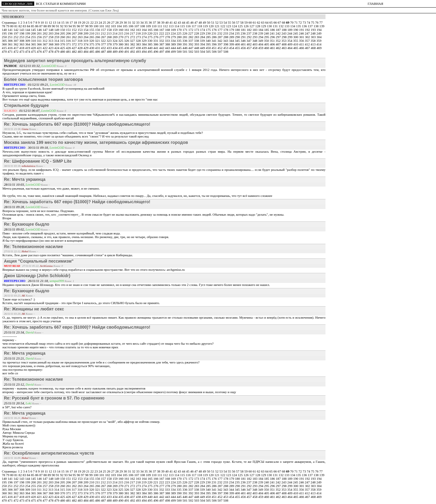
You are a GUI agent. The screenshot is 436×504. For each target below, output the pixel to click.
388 (168, 44)
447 (191, 48)
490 (121, 51)
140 (5, 30)
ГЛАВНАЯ (375, 4)
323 (109, 41)
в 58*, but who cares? (17, 407)
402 (250, 44)
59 (246, 22)
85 (33, 26)
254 (28, 37)
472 (17, 51)
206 (69, 33)
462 (279, 48)
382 (133, 44)
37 (155, 22)
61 (255, 22)
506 (215, 51)
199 (28, 33)
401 (244, 44)
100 (96, 26)
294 (261, 37)
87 (41, 26)
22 (92, 22)
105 (126, 26)
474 (28, 51)
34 (142, 22)
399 (232, 44)
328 (139, 41)
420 (34, 48)
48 (201, 22)
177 (220, 30)
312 (45, 41)
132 (281, 26)
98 (87, 26)
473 (22, 51)
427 (75, 48)
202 (46, 33)
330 (150, 41)
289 (232, 37)
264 (86, 37)
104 (120, 26)
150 (63, 30)
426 (69, 48)
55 (230, 22)
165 (150, 30)
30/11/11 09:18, (27, 148)
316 (69, 41)
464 (290, 48)
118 (200, 26)
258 (51, 37)
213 (109, 33)
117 (195, 26)
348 (255, 41)
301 (302, 37)
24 (101, 22)
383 (139, 44)
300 (296, 37)
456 (244, 48)
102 (108, 26)
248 (314, 33)
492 (133, 51)
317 (75, 41)
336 (185, 41)
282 (191, 37)
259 (57, 37)
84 (29, 26)
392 (191, 44)
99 (91, 26)
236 (244, 33)
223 (168, 33)
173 (197, 30)
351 (273, 41)
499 (174, 51)
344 (232, 41)
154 (86, 30)
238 (255, 33)
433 (110, 48)
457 (250, 48)
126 (247, 26)
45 (188, 22)
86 (37, 26)
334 (174, 41)
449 (203, 48)
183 (255, 30)
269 (116, 37)
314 (57, 41)
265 (92, 37)
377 (104, 44)
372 (75, 44)
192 (308, 30)
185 (267, 30)
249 (319, 33)
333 (168, 41)
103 (114, 26)
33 (138, 22)
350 (267, 41)
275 (150, 37)
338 (197, 41)
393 (197, 44)
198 (22, 33)
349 (261, 41)
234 (232, 33)
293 (255, 37)
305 (5, 41)
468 (314, 48)
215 (121, 33)
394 (203, 44)
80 (12, 26)
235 (238, 33)
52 (217, 22)
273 (139, 37)
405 (267, 44)
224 (174, 33)
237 (249, 33)
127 (252, 26)
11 (46, 22)
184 (261, 30)
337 (191, 41)
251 (10, 37)
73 (305, 22)
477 (46, 51)
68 (284, 22)
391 (185, 44)
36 (151, 22)
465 (296, 48)
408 (284, 44)
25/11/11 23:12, (15, 384)
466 (302, 48)
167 (162, 30)
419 (28, 48)
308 (22, 41)
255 (34, 37)
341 (215, 41)
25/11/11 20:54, (15, 403)
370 (63, 44)
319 (86, 41)
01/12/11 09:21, (27, 85)
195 (5, 33)
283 (197, 37)
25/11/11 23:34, (15, 332)
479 (57, 51)
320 (92, 41)
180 (238, 30)
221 (156, 33)
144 (28, 30)
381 (127, 44)
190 (296, 30)
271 (127, 37)
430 (92, 48)
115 (183, 26)
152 (75, 30)
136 (305, 26)
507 (220, 51)
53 (221, 22)
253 (22, 37)
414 (319, 44)
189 (290, 30)
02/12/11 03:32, (23, 66)
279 (174, 37)
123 (229, 26)
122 (223, 26)
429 (86, 48)
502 (191, 51)
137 (310, 26)
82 (21, 26)
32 (134, 22)
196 (10, 33)
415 (5, 48)
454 (232, 48)
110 (155, 26)
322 (104, 41)
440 (150, 48)
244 (290, 33)
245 (296, 33)
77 (321, 22)
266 (98, 37)
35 (147, 22)
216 (127, 33)
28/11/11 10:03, (15, 184)
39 (163, 22)
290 (238, 37)
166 (156, 30)
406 (273, 44)
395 (209, 44)
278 (168, 37)
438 (139, 48)
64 (267, 22)
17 (71, 22)
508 (226, 51)
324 (115, 41)
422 (46, 48)
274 (145, 37)
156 (98, 30)
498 (168, 51)
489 (116, 51)
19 (80, 22)
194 (319, 30)
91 (58, 26)
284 (203, 37)
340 (208, 41)
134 (293, 26)
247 (308, 33)
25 (105, 22)
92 (62, 26)
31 (130, 22)
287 (220, 37)
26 (109, 22)
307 (17, 41)
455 (238, 48)
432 (104, 48)
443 (168, 48)
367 (46, 44)
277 (162, 37)
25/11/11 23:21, (15, 358)
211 (98, 33)
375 (92, 44)
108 (143, 26)
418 (22, 48)
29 (121, 22)
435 (121, 48)
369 (57, 44)
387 (162, 44)
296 (273, 37)
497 (162, 51)
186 (273, 30)
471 (10, 51)
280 (180, 37)
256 (40, 37)
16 (68, 22)
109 (149, 26)
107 (137, 26)
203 (51, 33)
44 (184, 22)
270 (121, 37)
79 (8, 26)
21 (88, 22)
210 (92, 33)
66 (276, 22)
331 (156, 41)
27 (113, 22)
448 (197, 48)
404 (261, 44)
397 (220, 44)
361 (10, 44)
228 (197, 33)
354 (290, 41)
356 (302, 41)
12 (51, 22)
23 (97, 22)
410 (296, 44)
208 (80, 33)
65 (271, 22)
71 (296, 22)
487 (104, 51)
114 (177, 26)
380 (121, 44)
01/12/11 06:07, (23, 111)
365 (34, 44)
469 (319, 48)
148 (51, 30)
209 (86, 33)
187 (279, 30)
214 (115, 33)
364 (28, 44)
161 (127, 30)
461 (273, 48)
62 (259, 22)
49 (205, 22)
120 (211, 26)
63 (263, 22)
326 (127, 41)
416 (10, 48)
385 (150, 44)
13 (55, 22)
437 (133, 48)
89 (50, 26)
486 (98, 51)
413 (314, 44)
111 (160, 26)
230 (208, 33)
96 (79, 26)
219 (145, 33)
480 (63, 51)
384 (145, 44)
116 (189, 26)
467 (308, 48)
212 (104, 33)
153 (80, 30)
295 (267, 37)
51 (213, 22)
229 (203, 33)
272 (133, 37)
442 (162, 48)
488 (110, 51)
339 (203, 41)
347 (249, 41)
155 (92, 30)
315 (63, 41)
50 (209, 22)
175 (209, 30)
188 (284, 30)
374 (86, 44)
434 (116, 48)
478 (51, 51)
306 (10, 41)
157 (104, 30)
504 (203, 51)
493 (139, 51)
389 (174, 44)
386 (156, 44)
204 (57, 33)
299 (290, 37)
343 (226, 41)
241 (273, 33)
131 (276, 26)
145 (34, 30)
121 (217, 26)
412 (308, 44)
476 (40, 51)
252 (17, 37)
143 (22, 30)
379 (116, 44)
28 (117, 22)
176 (215, 30)
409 (290, 44)
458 (255, 48)
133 (287, 26)
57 (238, 22)
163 (139, 30)
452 (220, 48)
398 (226, 44)
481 (69, 51)
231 (215, 33)
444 (174, 48)
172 (191, 30)
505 (209, 51)
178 (226, 30)
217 (133, 33)
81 (16, 26)
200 (34, 33)
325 (121, 41)
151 (69, 30)
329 (145, 41)
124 (235, 26)
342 (220, 41)
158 (110, 30)
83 (25, 26)
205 (63, 33)
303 (314, 37)
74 (309, 22)
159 (116, 30)
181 (244, 30)
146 (40, 30)
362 (17, 44)
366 (40, 44)
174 (203, 30)
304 (319, 37)
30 (126, 22)
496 (156, 51)
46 (192, 22)
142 (17, 30)
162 (133, 30)
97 (83, 26)
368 (51, 44)
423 (51, 48)
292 (250, 37)
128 (258, 26)
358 (314, 41)
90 (54, 26)
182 (250, 30)
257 (46, 37)
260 (63, 37)
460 (267, 48)
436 (127, 48)
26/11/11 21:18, (27, 281)
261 (69, 37)
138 (317, 26)
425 (63, 48)
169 (174, 30)
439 (145, 48)
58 (242, 22)
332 (162, 41)
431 (98, 48)
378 (110, 44)
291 (244, 37)
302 (308, 37)
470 (5, 51)
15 (63, 22)
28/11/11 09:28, (15, 207)
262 (75, 37)
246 (302, 33)
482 (75, 51)
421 (40, 48)
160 (121, 30)
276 (156, 37)
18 (76, 22)
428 (80, 48)
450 (209, 48)
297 (279, 37)
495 (150, 51)
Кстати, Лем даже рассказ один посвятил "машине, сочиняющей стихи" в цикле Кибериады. (68, 255)
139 (322, 26)
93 (66, 26)
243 (284, 33)
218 (139, 33)
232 (220, 33)
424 (57, 48)
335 (179, 41)
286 (215, 37)
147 (46, 30)
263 (80, 37)
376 (98, 44)
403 (255, 44)
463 (284, 48)
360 (5, 44)
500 (180, 51)
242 (278, 33)
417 (17, 48)
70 (292, 22)
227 (191, 33)
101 (102, 26)
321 (98, 41)
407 (279, 44)
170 (180, 30)
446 (185, 48)
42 (176, 22)
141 (10, 30)
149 (57, 30)
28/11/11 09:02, (15, 229)
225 (179, 33)
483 (80, 51)
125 (241, 26)
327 (133, 41)
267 (104, 37)
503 (197, 51)
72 (301, 22)
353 (284, 41)
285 (209, 37)
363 (22, 44)
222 (162, 33)
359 (319, 41)
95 (75, 26)
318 (80, 41)
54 (226, 22)
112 (166, 26)
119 (206, 26)
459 (261, 48)
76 (317, 22)
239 (261, 33)
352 (278, 41)
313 (51, 41)
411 (302, 44)
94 (71, 26)
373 (80, 44)
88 (46, 26)
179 (232, 30)
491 (127, 51)
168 (168, 30)
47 (197, 22)
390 (180, 44)
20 (84, 22)
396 (215, 44)
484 (86, 51)
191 (302, 30)
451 (215, 48)
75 (313, 22)
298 (284, 37)
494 (145, 51)
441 (156, 48)
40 (167, 22)
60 (251, 22)
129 (264, 26)
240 (267, 33)
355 (296, 41)
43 (180, 22)
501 (185, 51)
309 (28, 41)
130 (270, 26)
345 (238, 41)
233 (226, 33)
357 (308, 41)
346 (244, 41)
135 (299, 26)
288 (226, 37)
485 (92, 51)
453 (226, 48)
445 (180, 48)
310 (34, 41)
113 (172, 26)
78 (4, 26)
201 (40, 33)
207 (75, 33)
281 (185, 37)
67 (280, 22)
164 (145, 30)
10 (43, 22)
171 (185, 30)
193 (314, 30)
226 (185, 33)
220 (150, 33)
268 (110, 37)
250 (5, 37)
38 (159, 22)
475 (34, 51)
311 (40, 41)
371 (69, 44)
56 (234, 22)
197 (17, 33)
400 (238, 44)
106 (131, 26)
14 (59, 22)
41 (171, 22)
